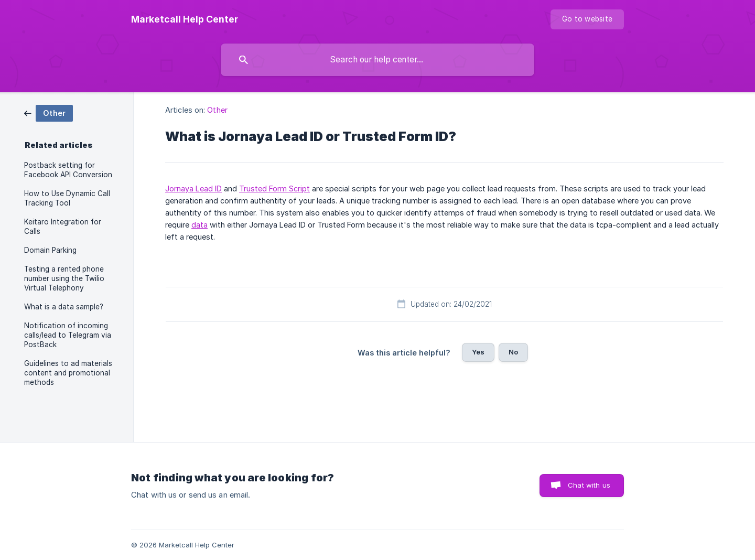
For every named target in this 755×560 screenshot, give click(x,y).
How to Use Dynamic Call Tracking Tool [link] (67, 198)
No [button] (513, 352)
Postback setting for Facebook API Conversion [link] (68, 170)
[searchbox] (377, 60)
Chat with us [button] (589, 485)
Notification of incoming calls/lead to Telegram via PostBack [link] (68, 335)
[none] (185, 19)
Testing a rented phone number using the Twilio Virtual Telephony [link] (64, 278)
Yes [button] (478, 352)
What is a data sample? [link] (64, 307)
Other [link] (217, 110)
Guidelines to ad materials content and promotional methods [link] (68, 373)
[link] (48, 112)
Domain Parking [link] (50, 250)
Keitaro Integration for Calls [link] (63, 227)
